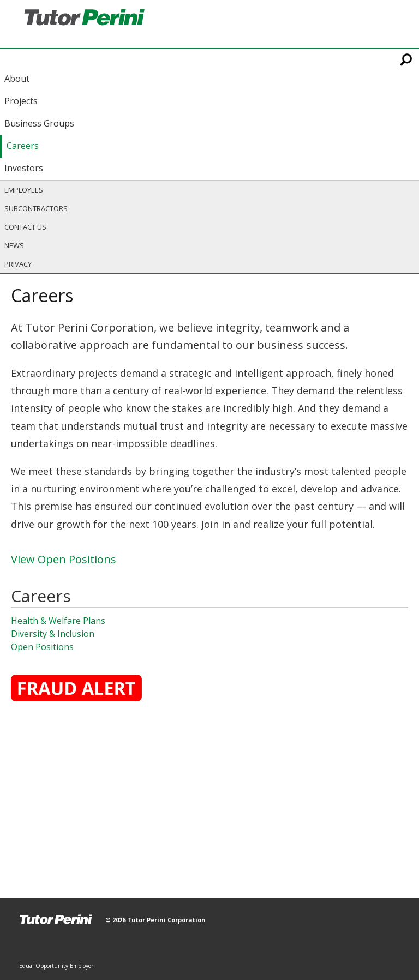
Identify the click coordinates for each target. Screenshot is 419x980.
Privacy (18, 264)
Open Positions (42, 647)
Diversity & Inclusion (53, 634)
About (17, 79)
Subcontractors (36, 208)
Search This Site (407, 59)
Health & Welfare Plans (58, 621)
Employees (24, 190)
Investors (24, 168)
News (14, 245)
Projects (21, 101)
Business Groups (39, 123)
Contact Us (25, 227)
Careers (23, 146)
